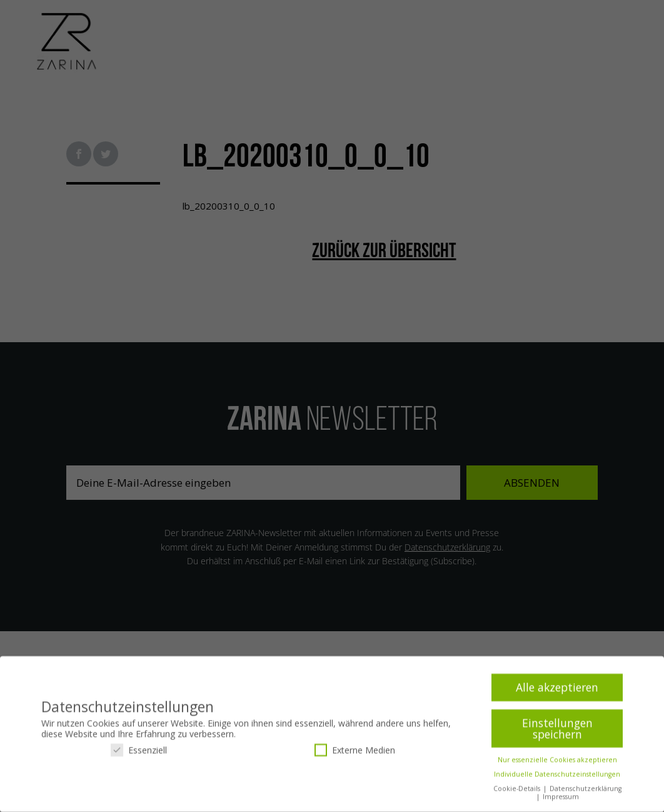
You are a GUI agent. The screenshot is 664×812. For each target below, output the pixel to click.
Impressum (561, 799)
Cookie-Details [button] (518, 791)
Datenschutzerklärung (586, 791)
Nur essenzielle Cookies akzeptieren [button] (557, 762)
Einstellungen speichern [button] (557, 731)
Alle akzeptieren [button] (557, 689)
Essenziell (139, 752)
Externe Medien (355, 752)
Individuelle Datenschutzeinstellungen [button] (557, 776)
